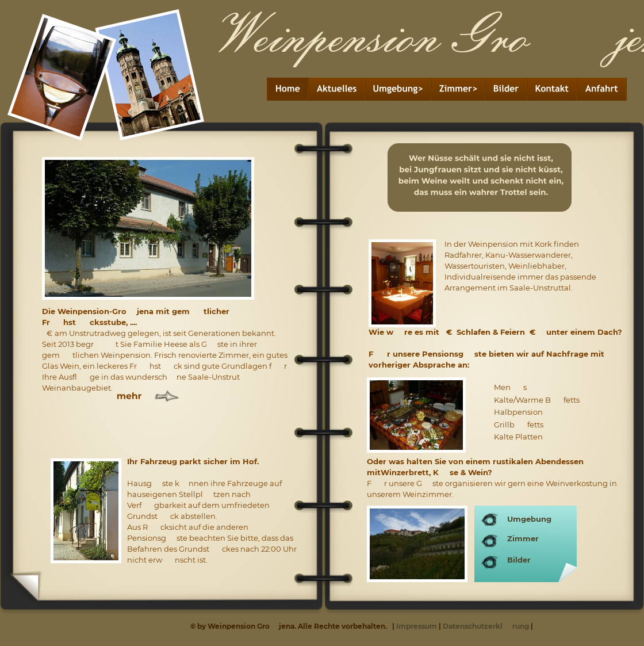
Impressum (417, 626)
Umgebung (529, 519)
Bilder (519, 560)
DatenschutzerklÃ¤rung (486, 626)
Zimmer (523, 538)
